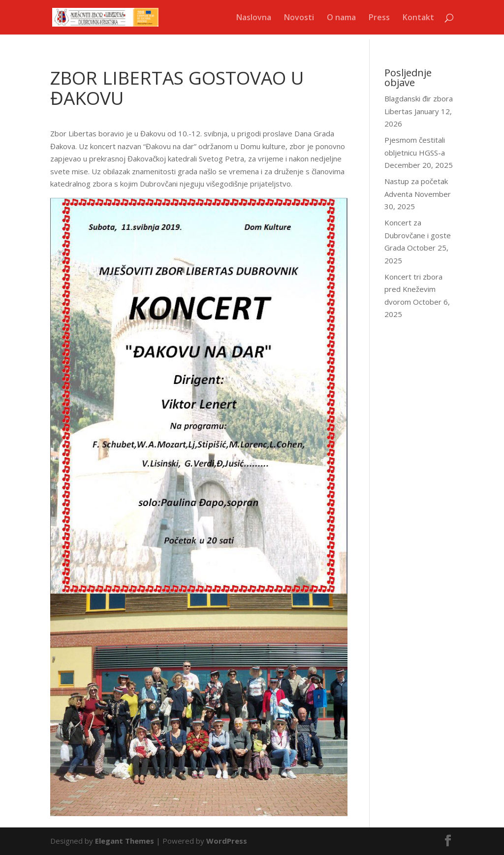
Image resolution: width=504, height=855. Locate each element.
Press (379, 18)
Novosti (299, 18)
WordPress (227, 841)
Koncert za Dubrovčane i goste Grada (418, 235)
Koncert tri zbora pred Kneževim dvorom (413, 289)
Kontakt (418, 18)
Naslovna (254, 18)
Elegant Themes (125, 841)
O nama (341, 18)
